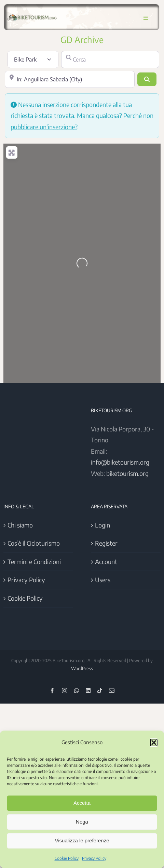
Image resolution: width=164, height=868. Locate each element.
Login (102, 525)
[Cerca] (110, 59)
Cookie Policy (67, 858)
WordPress (82, 668)
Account (106, 562)
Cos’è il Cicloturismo (34, 543)
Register (106, 543)
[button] (154, 743)
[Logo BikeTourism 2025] (31, 15)
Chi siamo (20, 525)
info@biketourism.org (120, 462)
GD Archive (82, 40)
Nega (82, 822)
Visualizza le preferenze (82, 840)
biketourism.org (127, 473)
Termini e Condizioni (34, 562)
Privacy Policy (94, 858)
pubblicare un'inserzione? (44, 127)
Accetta (82, 803)
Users (103, 580)
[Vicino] (70, 79)
